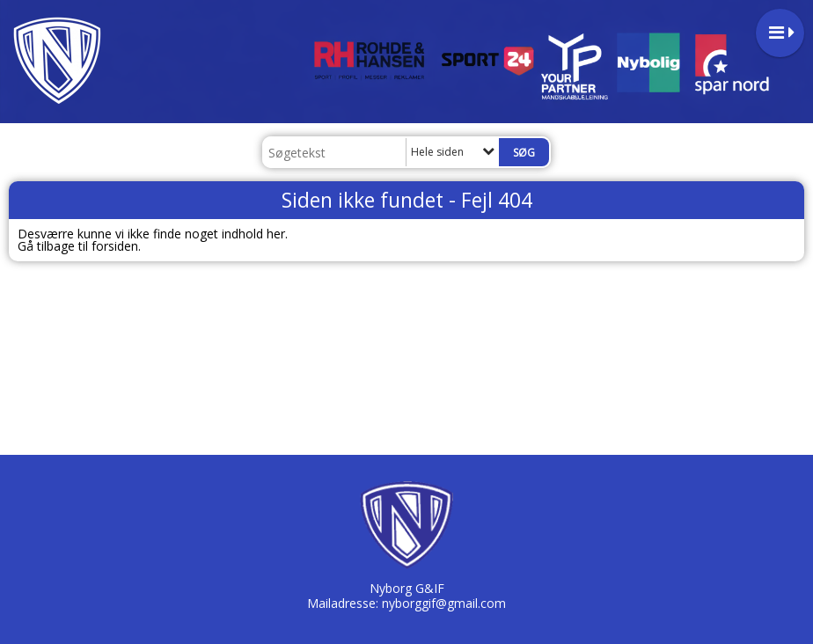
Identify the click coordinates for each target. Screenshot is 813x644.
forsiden (115, 246)
